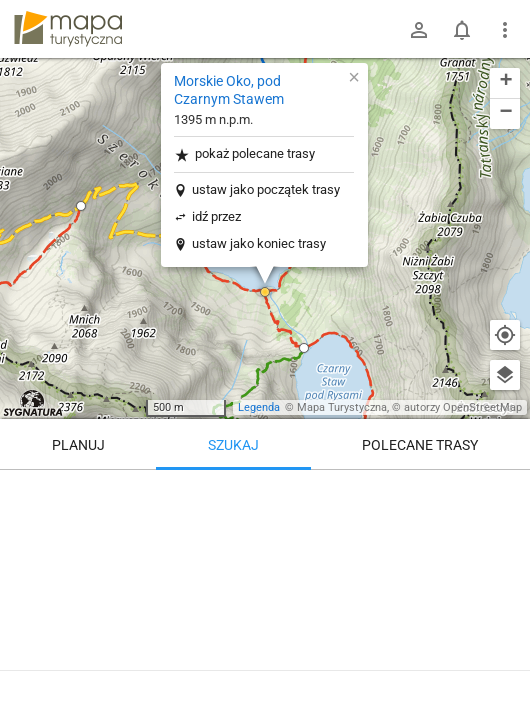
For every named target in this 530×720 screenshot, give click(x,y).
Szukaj (233, 445)
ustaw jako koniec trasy (259, 243)
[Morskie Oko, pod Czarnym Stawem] (265, 590)
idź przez (216, 216)
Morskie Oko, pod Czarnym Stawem (229, 90)
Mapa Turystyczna (342, 407)
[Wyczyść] (505, 492)
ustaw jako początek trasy (266, 189)
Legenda (259, 407)
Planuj (78, 445)
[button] (81, 206)
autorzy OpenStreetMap (463, 407)
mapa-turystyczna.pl (68, 29)
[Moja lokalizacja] (505, 335)
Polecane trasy (420, 445)
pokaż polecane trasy (244, 154)
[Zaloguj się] (419, 30)
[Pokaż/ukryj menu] (505, 30)
